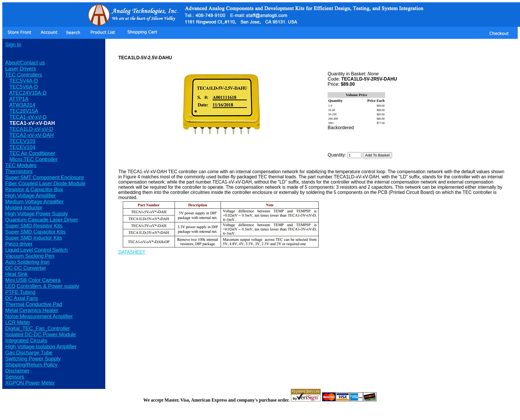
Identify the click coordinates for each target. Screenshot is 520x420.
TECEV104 (22, 147)
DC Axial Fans (22, 298)
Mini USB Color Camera (33, 280)
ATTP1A (19, 99)
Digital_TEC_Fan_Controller (38, 329)
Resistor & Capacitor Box (34, 190)
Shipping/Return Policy (31, 365)
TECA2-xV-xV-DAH (32, 135)
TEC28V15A (24, 111)
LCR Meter (18, 322)
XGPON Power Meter (30, 383)
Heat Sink (16, 274)
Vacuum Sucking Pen (30, 256)
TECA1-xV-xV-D (28, 117)
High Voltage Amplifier (30, 196)
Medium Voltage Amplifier (34, 202)
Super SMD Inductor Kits (34, 238)
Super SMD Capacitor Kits (35, 232)
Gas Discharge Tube (29, 353)
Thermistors (19, 171)
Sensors (15, 377)
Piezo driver (19, 244)
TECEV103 (22, 141)
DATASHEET (132, 252)
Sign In (13, 45)
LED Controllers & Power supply (42, 286)
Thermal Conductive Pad (34, 304)
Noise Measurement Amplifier (39, 316)
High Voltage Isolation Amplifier (41, 347)
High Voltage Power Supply (37, 214)
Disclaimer (17, 371)
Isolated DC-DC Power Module (41, 335)
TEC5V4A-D (24, 81)
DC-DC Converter (26, 268)
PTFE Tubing (20, 292)
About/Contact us (25, 63)
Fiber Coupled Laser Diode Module (45, 184)
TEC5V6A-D (24, 87)
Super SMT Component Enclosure (45, 177)
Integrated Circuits (26, 341)
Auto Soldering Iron (27, 262)
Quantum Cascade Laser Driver (42, 220)
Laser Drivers (21, 69)
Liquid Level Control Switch (36, 250)
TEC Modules (21, 165)
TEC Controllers (24, 75)
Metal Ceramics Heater (32, 310)
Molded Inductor (24, 208)
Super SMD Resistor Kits (34, 226)
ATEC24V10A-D (28, 93)
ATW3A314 (22, 105)
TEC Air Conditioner (32, 153)
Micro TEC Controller (34, 159)
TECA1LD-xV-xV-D (31, 129)
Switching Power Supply (33, 359)
